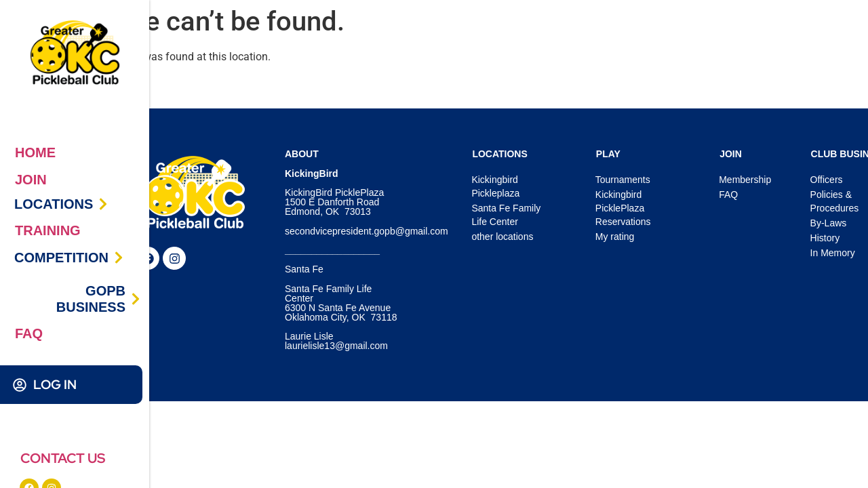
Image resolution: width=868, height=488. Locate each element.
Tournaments (623, 180)
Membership (745, 180)
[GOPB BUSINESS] (136, 299)
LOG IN (55, 385)
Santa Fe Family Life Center (506, 215)
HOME (35, 152)
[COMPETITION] (119, 258)
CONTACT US (63, 458)
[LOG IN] (20, 385)
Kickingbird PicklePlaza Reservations (623, 208)
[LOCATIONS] (103, 204)
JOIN (31, 180)
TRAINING (48, 230)
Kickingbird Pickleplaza (495, 186)
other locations (502, 237)
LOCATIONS (54, 204)
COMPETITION (61, 258)
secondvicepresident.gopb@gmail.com (367, 231)
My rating (615, 237)
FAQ (29, 333)
